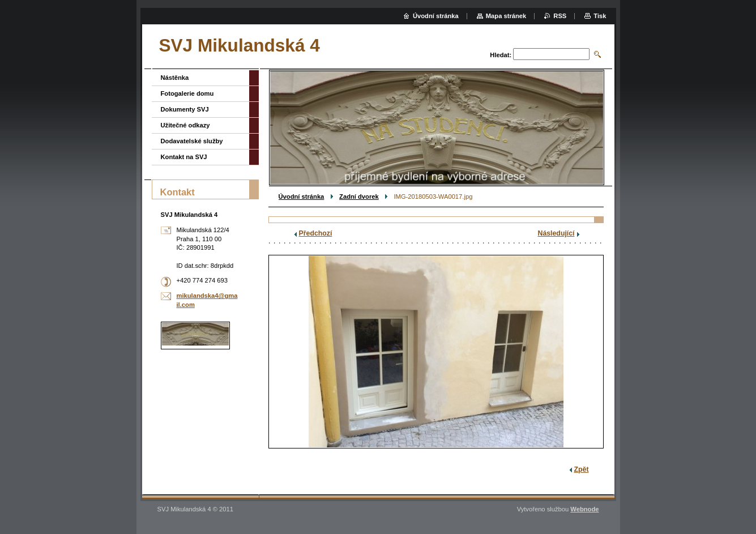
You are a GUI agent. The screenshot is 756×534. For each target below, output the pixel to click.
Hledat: (501, 55)
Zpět (582, 469)
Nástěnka (175, 78)
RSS (560, 16)
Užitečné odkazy (185, 125)
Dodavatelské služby (192, 141)
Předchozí (316, 233)
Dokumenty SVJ (185, 109)
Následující (556, 233)
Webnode (584, 509)
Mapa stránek (506, 16)
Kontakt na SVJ (184, 157)
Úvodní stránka (302, 196)
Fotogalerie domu (187, 93)
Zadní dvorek (359, 196)
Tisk (600, 16)
